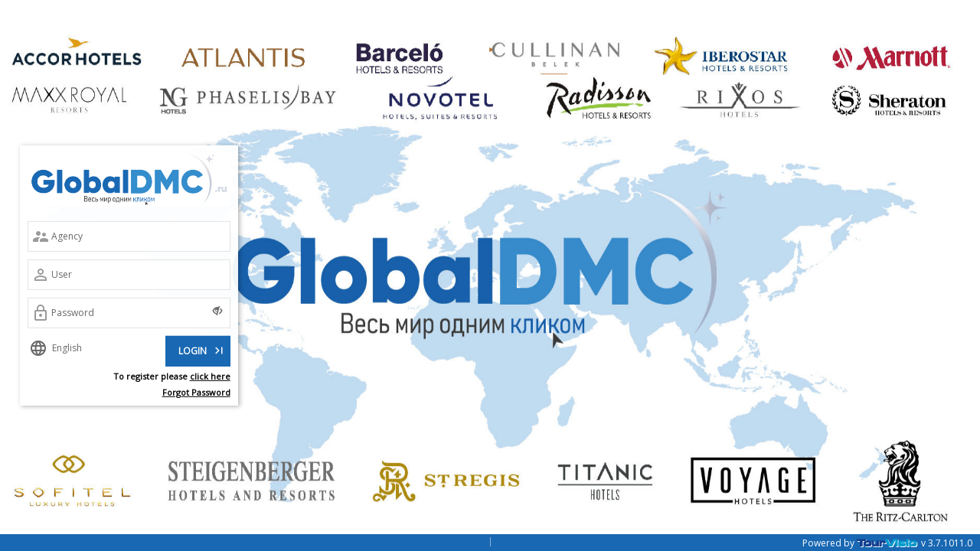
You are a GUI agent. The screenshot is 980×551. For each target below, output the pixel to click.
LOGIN (202, 349)
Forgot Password (196, 391)
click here (210, 376)
